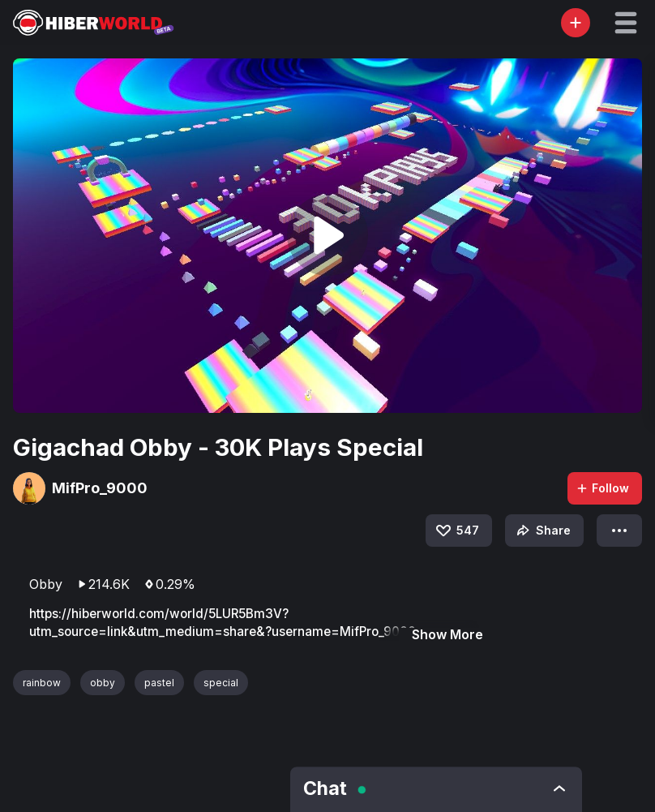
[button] (626, 23)
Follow (602, 488)
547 (456, 531)
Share (542, 531)
